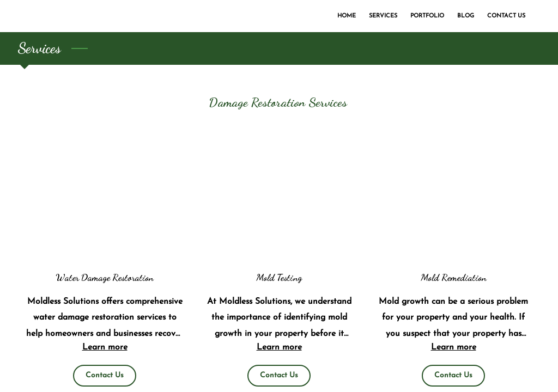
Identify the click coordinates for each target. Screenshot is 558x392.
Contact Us (105, 375)
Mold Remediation (454, 277)
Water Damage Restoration (105, 277)
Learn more (105, 347)
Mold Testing (279, 277)
